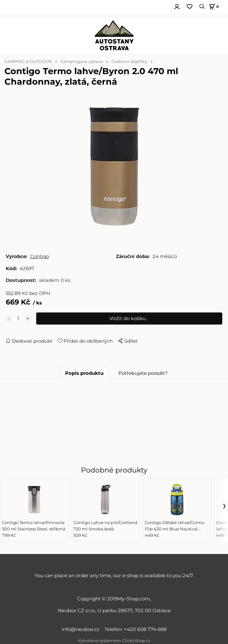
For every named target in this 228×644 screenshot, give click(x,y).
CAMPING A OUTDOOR (28, 62)
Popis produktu (84, 373)
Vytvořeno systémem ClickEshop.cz (114, 641)
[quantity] (18, 318)
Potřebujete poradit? (143, 373)
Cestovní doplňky (129, 62)
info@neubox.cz (82, 629)
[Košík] (213, 7)
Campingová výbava (82, 62)
